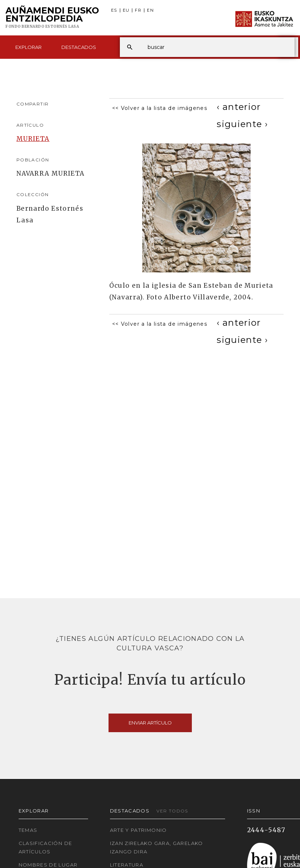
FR (138, 10)
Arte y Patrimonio (138, 830)
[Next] (242, 124)
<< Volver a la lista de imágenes (160, 108)
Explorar (29, 47)
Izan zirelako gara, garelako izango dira (157, 847)
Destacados (79, 47)
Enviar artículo (150, 723)
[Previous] (239, 107)
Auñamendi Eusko (52, 18)
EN (150, 10)
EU (126, 10)
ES (114, 10)
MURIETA (33, 139)
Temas (28, 830)
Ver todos (172, 811)
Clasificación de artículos (45, 847)
